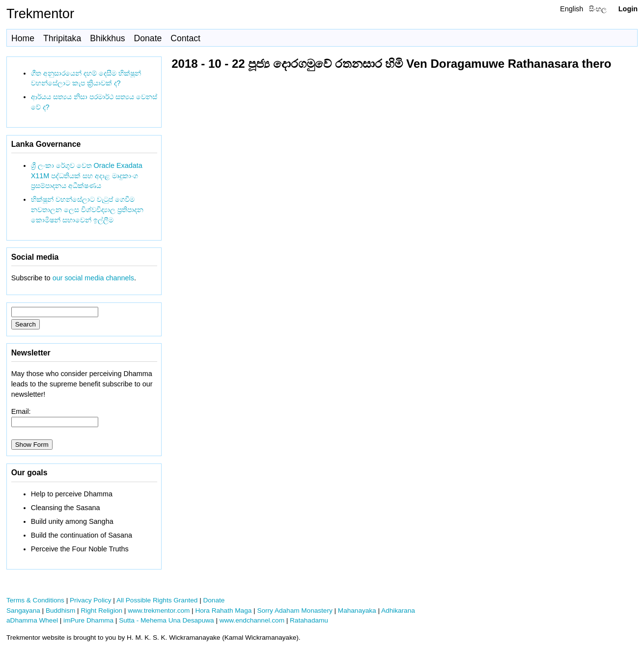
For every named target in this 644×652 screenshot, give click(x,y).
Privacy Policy (91, 600)
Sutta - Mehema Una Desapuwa (166, 620)
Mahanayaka (357, 611)
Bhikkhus (107, 38)
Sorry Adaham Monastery (294, 611)
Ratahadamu (309, 620)
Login (628, 9)
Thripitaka (62, 38)
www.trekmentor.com (159, 611)
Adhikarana (398, 611)
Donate (148, 38)
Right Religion (101, 611)
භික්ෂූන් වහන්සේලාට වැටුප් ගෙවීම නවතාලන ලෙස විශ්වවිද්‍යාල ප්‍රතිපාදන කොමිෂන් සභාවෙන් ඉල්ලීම (87, 210)
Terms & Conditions (35, 600)
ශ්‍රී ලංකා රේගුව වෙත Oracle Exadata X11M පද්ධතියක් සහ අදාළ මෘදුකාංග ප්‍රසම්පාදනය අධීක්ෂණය (87, 176)
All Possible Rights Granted (157, 600)
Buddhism (60, 611)
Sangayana (23, 611)
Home (23, 38)
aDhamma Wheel (32, 620)
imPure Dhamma (88, 620)
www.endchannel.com (252, 620)
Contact (185, 38)
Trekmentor (40, 14)
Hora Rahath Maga (223, 611)
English (572, 9)
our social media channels (93, 278)
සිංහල (598, 9)
